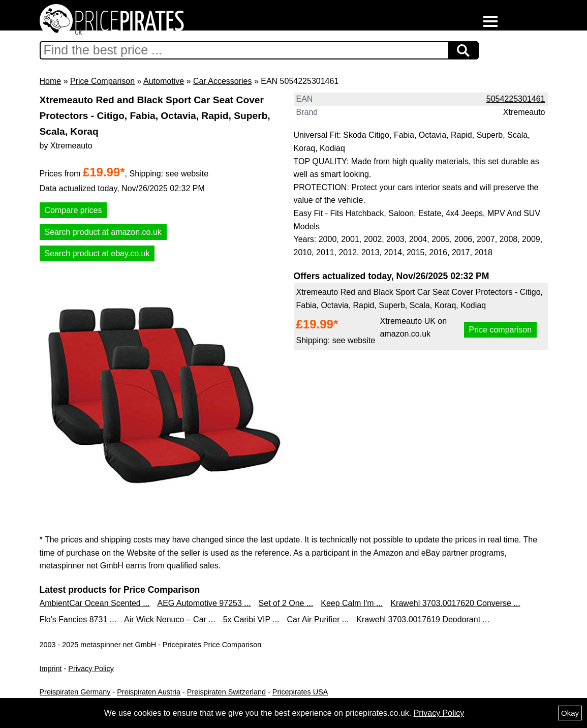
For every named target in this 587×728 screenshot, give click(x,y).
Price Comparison (102, 81)
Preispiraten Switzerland (226, 692)
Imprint (51, 669)
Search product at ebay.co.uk (97, 253)
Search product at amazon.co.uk (103, 232)
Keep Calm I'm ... (352, 603)
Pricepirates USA (300, 692)
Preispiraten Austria (149, 692)
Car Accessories (223, 81)
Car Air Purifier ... (318, 619)
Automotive (164, 81)
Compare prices (73, 210)
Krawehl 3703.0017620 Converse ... (455, 603)
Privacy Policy (91, 669)
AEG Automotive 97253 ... (204, 603)
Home (51, 81)
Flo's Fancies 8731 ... (78, 619)
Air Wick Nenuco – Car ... (170, 619)
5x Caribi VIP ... (251, 619)
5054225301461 (516, 99)
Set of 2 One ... (286, 603)
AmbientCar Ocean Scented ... (95, 603)
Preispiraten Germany (75, 692)
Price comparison (501, 330)
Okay (570, 713)
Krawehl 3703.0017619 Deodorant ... (423, 619)
